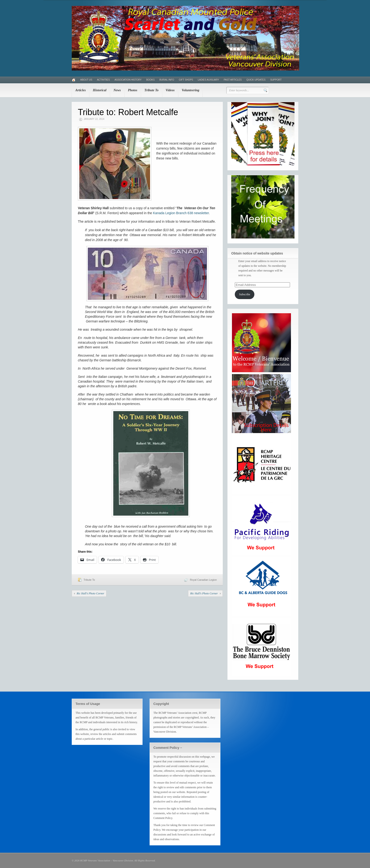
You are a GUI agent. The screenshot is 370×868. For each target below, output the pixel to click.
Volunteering (191, 90)
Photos (133, 90)
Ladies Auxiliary (208, 80)
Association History (128, 80)
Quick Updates (256, 80)
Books (151, 80)
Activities (103, 80)
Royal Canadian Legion (203, 580)
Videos (170, 90)
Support (276, 80)
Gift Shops (186, 80)
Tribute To (151, 90)
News (117, 90)
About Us (86, 80)
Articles (80, 90)
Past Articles (233, 80)
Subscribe (245, 294)
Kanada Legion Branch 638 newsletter (181, 213)
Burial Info (167, 80)
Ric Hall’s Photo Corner (90, 593)
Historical (100, 90)
